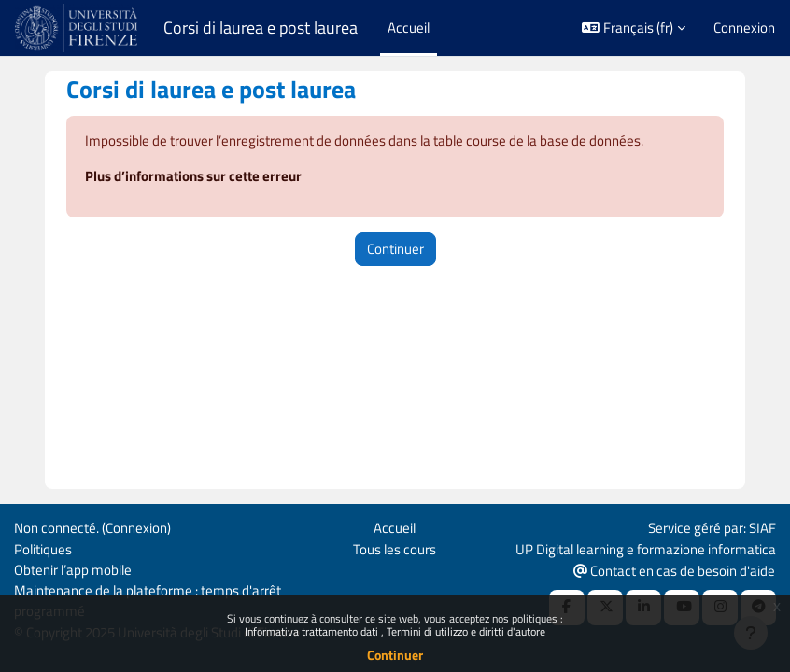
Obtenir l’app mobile (73, 570)
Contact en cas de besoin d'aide (674, 571)
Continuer (395, 655)
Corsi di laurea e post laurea (261, 28)
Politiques (43, 549)
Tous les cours (395, 549)
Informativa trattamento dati (313, 631)
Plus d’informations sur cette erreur (193, 176)
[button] (634, 28)
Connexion (744, 28)
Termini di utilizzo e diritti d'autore (466, 631)
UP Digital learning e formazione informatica (646, 549)
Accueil (395, 528)
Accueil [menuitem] (409, 28)
